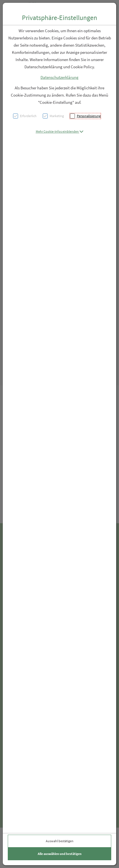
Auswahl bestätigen (60, 841)
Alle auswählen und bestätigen (60, 854)
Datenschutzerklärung (59, 77)
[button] (60, 131)
